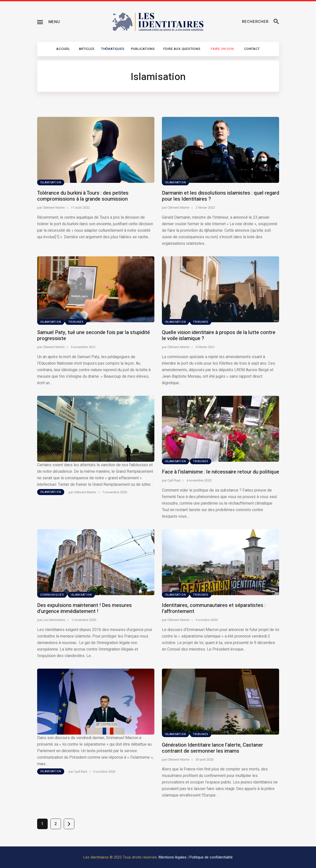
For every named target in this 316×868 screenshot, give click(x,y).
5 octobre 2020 (207, 620)
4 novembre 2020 (199, 480)
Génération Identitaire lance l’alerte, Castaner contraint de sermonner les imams (212, 748)
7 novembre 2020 (115, 492)
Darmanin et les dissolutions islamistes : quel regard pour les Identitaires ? (220, 196)
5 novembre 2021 (83, 347)
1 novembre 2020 (84, 620)
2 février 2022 (205, 208)
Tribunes (76, 322)
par (51, 208)
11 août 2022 (80, 208)
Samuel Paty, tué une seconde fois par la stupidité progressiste (93, 335)
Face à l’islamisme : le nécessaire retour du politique (220, 472)
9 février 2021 (205, 347)
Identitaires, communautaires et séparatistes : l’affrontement (214, 608)
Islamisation (51, 182)
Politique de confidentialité (211, 857)
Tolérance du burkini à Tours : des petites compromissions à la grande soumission (83, 196)
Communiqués (52, 595)
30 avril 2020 (204, 760)
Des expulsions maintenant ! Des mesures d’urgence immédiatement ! (84, 608)
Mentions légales (173, 857)
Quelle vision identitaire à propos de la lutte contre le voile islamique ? (219, 335)
